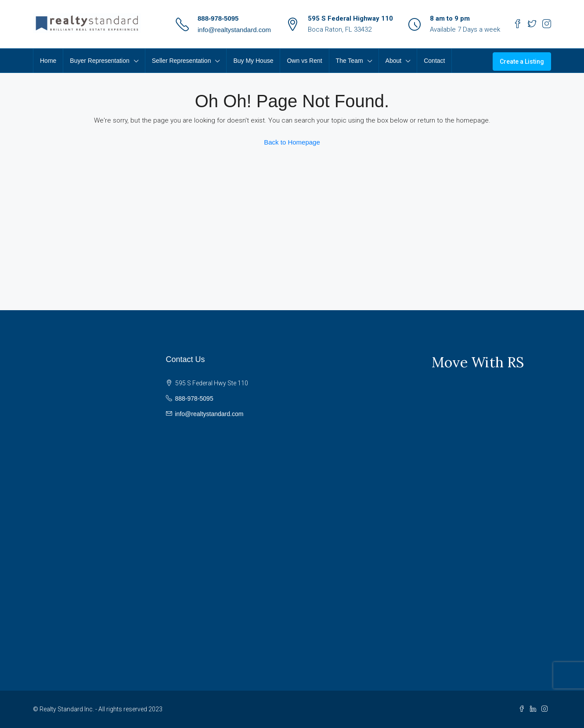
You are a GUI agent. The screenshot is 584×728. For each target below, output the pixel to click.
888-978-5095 (218, 18)
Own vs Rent (304, 61)
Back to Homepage (292, 142)
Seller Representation (182, 61)
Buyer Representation (99, 61)
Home (48, 61)
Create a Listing (522, 62)
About (394, 61)
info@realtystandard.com (234, 30)
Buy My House (253, 61)
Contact (434, 61)
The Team (350, 61)
